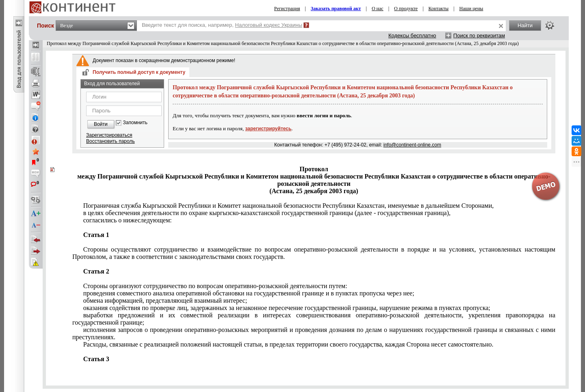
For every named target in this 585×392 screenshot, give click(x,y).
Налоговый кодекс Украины (269, 25)
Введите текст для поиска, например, (222, 25)
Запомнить (135, 123)
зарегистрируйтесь (269, 129)
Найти (525, 25)
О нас (378, 9)
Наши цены (471, 9)
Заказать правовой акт (336, 9)
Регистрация (287, 9)
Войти (101, 124)
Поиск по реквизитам (479, 36)
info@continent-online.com (412, 145)
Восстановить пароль (110, 141)
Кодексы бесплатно (412, 36)
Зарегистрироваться (109, 135)
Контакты (439, 9)
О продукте (406, 9)
